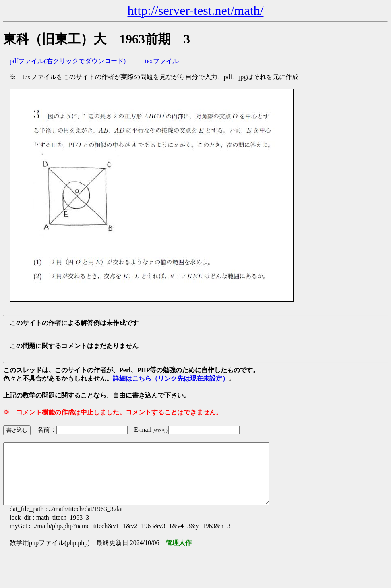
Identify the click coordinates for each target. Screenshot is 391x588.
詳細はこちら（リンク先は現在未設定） (171, 378)
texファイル (162, 61)
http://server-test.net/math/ (196, 10)
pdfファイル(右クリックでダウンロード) (68, 61)
